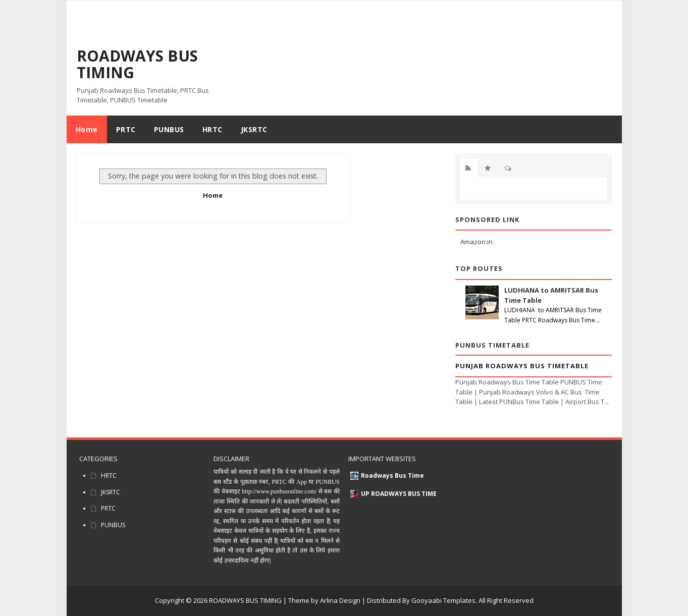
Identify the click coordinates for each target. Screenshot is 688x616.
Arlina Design (340, 600)
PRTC (108, 508)
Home (87, 129)
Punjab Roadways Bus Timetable (522, 366)
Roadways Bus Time (392, 475)
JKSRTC (111, 492)
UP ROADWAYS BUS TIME (399, 494)
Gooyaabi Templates (443, 600)
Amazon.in (477, 242)
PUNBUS (113, 525)
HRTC (109, 475)
